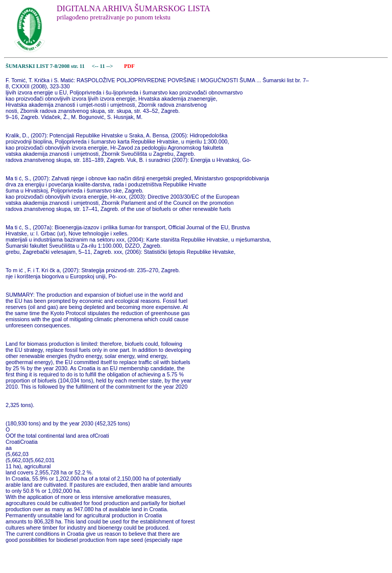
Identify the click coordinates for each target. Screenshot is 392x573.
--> (110, 66)
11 (103, 66)
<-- (95, 66)
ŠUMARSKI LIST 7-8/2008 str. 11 (45, 66)
